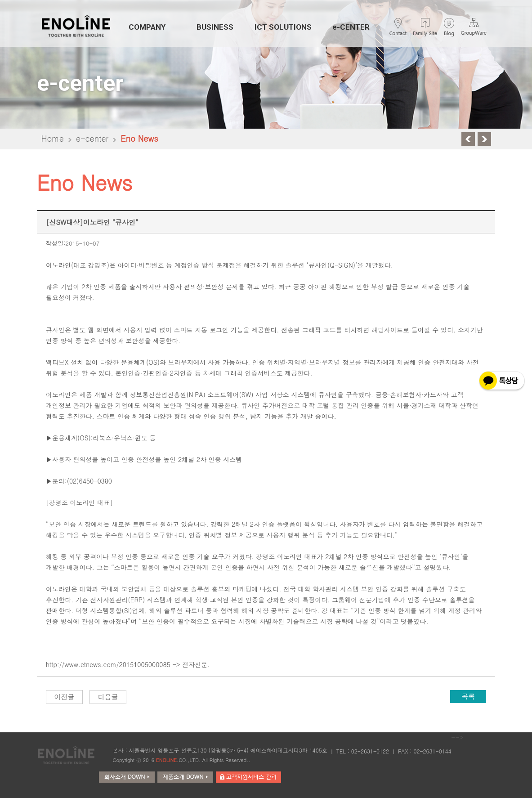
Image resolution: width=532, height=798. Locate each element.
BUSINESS (215, 27)
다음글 (108, 697)
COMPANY (147, 27)
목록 (468, 696)
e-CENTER (351, 27)
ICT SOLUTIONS (283, 27)
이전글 (64, 697)
